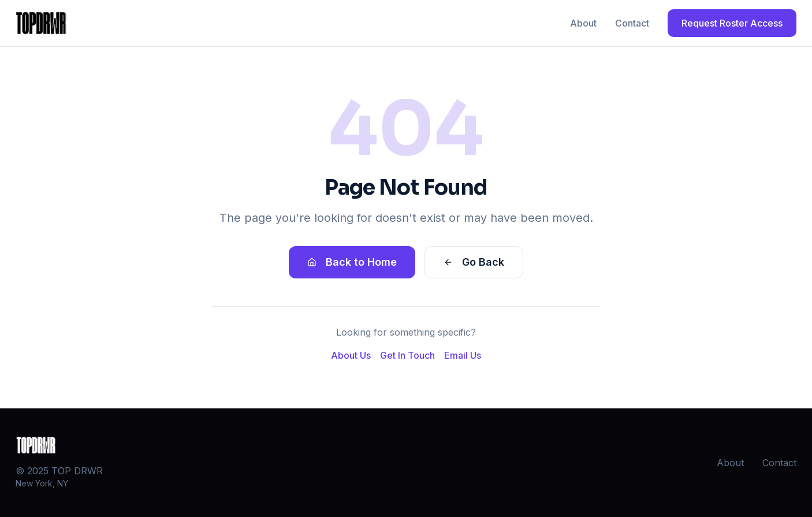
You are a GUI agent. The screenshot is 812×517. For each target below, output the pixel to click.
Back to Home (352, 262)
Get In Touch (407, 355)
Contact (632, 23)
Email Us (463, 355)
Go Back (474, 262)
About (583, 23)
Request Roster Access (732, 23)
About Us (351, 355)
